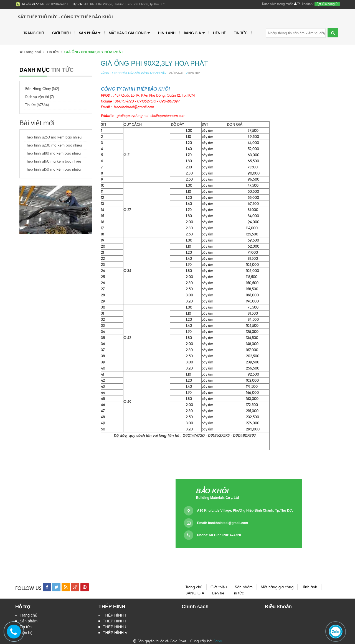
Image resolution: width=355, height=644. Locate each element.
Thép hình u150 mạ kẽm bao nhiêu (53, 169)
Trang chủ (29, 615)
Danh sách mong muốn (278, 4)
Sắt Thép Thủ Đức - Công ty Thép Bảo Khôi (65, 17)
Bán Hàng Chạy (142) (42, 89)
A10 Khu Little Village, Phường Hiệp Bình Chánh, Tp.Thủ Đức (245, 510)
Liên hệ (219, 33)
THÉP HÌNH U (115, 627)
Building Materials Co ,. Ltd (218, 498)
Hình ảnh (167, 33)
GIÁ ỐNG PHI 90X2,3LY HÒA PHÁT (154, 63)
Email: (223, 523)
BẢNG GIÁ (194, 33)
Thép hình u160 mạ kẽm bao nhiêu (53, 161)
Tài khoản (304, 4)
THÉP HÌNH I (114, 615)
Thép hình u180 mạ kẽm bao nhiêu (53, 153)
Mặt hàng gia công (129, 33)
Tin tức (241, 33)
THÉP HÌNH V (115, 633)
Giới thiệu (61, 33)
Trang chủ (34, 33)
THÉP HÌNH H (115, 621)
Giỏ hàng (327, 4)
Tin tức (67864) (37, 105)
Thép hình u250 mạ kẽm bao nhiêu (53, 137)
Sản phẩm (90, 33)
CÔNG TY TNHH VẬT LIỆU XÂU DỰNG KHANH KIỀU (134, 73)
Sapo (218, 641)
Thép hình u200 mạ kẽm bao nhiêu (54, 145)
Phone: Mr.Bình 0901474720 (219, 535)
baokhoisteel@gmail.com (228, 523)
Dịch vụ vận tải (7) (40, 97)
